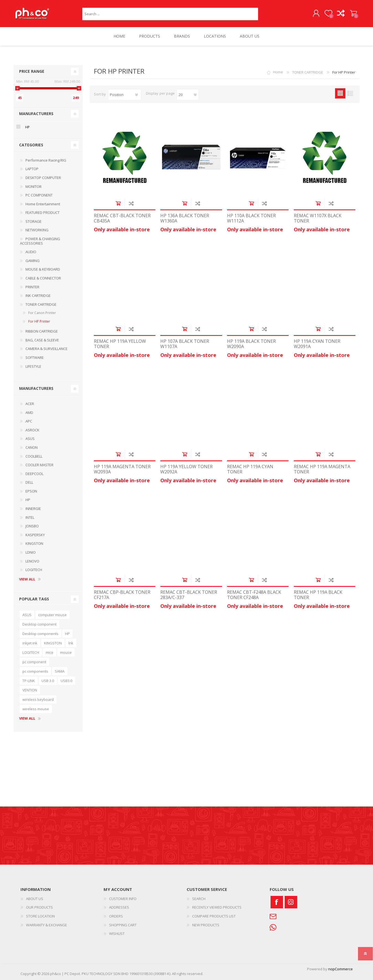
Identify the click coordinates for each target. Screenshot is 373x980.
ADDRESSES (119, 908)
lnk (71, 643)
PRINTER (32, 287)
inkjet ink (30, 643)
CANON (32, 447)
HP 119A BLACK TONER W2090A (251, 344)
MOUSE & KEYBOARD (43, 269)
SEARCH (199, 899)
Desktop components (40, 634)
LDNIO (31, 552)
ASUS (30, 439)
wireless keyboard (38, 699)
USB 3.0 (48, 681)
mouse (66, 652)
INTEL (30, 517)
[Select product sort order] (125, 95)
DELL (29, 483)
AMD (29, 413)
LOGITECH (34, 570)
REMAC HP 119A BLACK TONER (318, 595)
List (350, 93)
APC (29, 421)
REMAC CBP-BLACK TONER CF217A (122, 595)
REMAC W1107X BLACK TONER (318, 218)
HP (27, 127)
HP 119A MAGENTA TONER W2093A (122, 470)
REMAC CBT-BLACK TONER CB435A (122, 218)
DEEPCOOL (34, 474)
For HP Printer (39, 321)
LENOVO (32, 561)
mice (50, 652)
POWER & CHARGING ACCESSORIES (40, 241)
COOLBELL (34, 456)
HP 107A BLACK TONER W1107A (185, 344)
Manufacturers (36, 114)
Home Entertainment (43, 204)
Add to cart (118, 203)
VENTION (30, 690)
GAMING (33, 261)
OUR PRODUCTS (39, 908)
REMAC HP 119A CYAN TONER (250, 470)
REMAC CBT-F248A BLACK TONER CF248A (254, 595)
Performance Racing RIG (46, 160)
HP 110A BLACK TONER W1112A (251, 218)
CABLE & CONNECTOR (43, 278)
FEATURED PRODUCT (43, 213)
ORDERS (116, 916)
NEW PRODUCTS (206, 925)
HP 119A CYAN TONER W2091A (317, 344)
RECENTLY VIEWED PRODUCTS (217, 908)
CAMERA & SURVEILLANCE (47, 349)
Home (278, 72)
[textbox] (170, 14)
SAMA (60, 671)
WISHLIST (117, 934)
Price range (32, 71)
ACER (30, 404)
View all (27, 579)
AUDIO (31, 252)
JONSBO (32, 526)
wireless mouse (36, 709)
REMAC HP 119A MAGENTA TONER (322, 470)
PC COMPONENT (39, 195)
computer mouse (52, 615)
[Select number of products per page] (188, 95)
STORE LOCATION (40, 916)
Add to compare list (131, 203)
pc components (35, 671)
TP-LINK (29, 681)
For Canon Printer (42, 313)
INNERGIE (33, 509)
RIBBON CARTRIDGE (42, 331)
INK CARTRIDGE (38, 295)
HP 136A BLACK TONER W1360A (185, 218)
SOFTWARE (35, 357)
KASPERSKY (35, 535)
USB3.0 (66, 681)
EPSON (31, 491)
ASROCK (32, 430)
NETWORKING (37, 230)
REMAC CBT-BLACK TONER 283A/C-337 (189, 595)
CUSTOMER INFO (123, 899)
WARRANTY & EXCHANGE (47, 925)
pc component (34, 662)
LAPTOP (32, 169)
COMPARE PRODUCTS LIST (214, 916)
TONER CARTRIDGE (41, 304)
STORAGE (34, 221)
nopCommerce (340, 969)
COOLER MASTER (39, 465)
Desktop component (39, 624)
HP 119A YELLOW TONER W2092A (186, 470)
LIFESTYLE (33, 366)
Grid (340, 93)
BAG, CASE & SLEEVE (42, 340)
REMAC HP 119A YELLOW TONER (120, 344)
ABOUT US (35, 899)
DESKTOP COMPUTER (43, 178)
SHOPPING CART (353, 14)
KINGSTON (34, 544)
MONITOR (34, 186)
